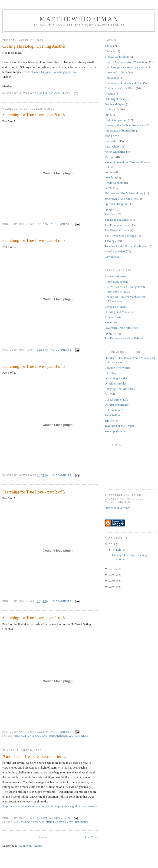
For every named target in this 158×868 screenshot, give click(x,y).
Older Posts (91, 837)
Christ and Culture (116, 72)
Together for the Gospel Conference (126, 246)
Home (43, 837)
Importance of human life (120, 130)
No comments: (61, 94)
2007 (113, 587)
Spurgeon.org (113, 333)
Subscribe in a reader (117, 508)
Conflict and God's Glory (120, 88)
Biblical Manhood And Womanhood (41, 736)
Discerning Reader (116, 378)
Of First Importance (117, 405)
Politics (109, 172)
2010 (113, 568)
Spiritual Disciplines (117, 204)
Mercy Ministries (115, 152)
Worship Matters (115, 431)
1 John (109, 46)
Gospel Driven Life (116, 399)
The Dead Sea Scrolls (118, 220)
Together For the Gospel (119, 426)
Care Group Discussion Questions (125, 67)
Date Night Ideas (115, 99)
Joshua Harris (113, 317)
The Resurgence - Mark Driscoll (124, 338)
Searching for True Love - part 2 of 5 (34, 492)
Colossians (111, 78)
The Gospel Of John (117, 230)
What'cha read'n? (115, 251)
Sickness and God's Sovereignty (124, 193)
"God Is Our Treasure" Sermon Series (34, 756)
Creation (110, 94)
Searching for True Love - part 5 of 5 (34, 115)
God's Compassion (116, 120)
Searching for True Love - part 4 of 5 (34, 240)
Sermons (81, 822)
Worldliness (79, 736)
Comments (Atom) (30, 846)
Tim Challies (112, 415)
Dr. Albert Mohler (115, 383)
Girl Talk (110, 394)
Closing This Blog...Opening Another (34, 46)
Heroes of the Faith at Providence (125, 125)
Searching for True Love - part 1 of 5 (34, 618)
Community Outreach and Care (123, 83)
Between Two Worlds (118, 368)
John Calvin (112, 136)
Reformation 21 (114, 410)
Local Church (113, 146)
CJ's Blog (110, 373)
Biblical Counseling (117, 57)
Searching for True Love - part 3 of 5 (34, 366)
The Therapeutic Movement (121, 235)
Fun (107, 115)
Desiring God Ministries (119, 312)
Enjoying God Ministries (120, 389)
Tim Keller (111, 421)
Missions (110, 157)
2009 (113, 574)
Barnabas (110, 51)
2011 (113, 544)
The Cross (111, 214)
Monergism (112, 322)
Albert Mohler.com (116, 282)
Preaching (111, 177)
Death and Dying (115, 104)
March (117, 550)
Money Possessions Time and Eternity (43, 822)
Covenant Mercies (116, 307)
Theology (110, 241)
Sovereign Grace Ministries (121, 199)
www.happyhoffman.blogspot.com (55, 72)
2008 (113, 580)
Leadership (111, 141)
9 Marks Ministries (116, 276)
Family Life (112, 109)
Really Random (114, 183)
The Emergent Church (118, 225)
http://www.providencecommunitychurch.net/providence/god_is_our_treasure (50, 806)
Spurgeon (110, 209)
